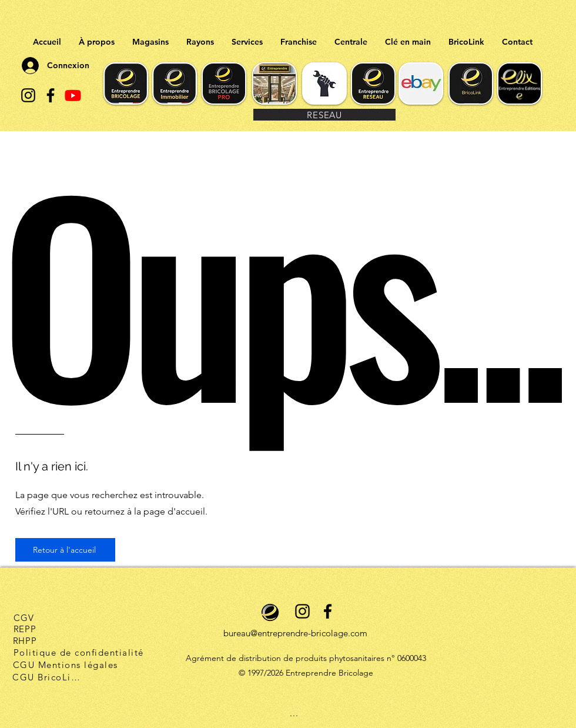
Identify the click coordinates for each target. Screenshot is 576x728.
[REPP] (25, 629)
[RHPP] (25, 640)
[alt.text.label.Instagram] (28, 95)
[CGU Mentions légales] (66, 664)
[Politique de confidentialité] (80, 652)
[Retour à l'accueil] (65, 550)
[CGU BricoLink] (48, 677)
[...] (294, 713)
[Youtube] (73, 95)
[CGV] (24, 617)
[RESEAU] (324, 115)
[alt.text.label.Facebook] (51, 95)
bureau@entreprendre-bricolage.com (295, 633)
